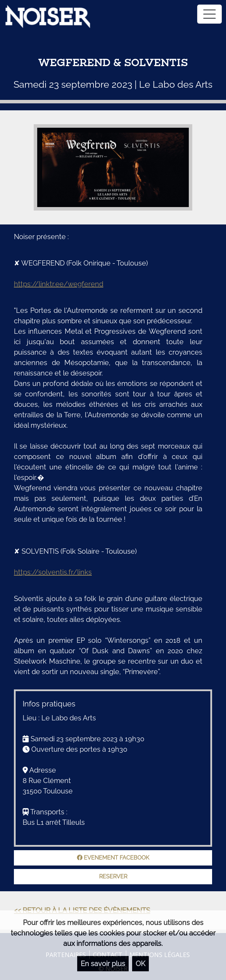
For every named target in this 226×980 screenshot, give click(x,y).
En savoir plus (103, 964)
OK (140, 964)
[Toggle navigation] (209, 14)
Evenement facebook (113, 858)
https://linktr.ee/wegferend (59, 284)
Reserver (113, 876)
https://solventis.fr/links (53, 572)
